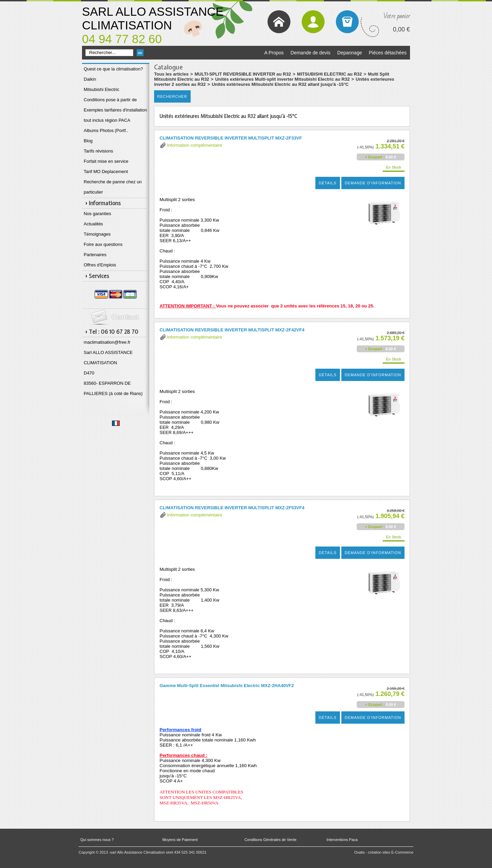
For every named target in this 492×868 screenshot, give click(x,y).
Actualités (93, 224)
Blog (88, 141)
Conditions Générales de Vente (270, 840)
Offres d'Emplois (100, 265)
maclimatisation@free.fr (107, 342)
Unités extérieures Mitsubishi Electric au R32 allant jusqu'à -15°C (280, 84)
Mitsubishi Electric (101, 89)
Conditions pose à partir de (110, 100)
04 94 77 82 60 (122, 39)
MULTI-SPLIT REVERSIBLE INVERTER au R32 (243, 74)
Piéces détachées (388, 53)
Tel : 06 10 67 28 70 (114, 332)
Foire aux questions (103, 244)
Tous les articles (171, 74)
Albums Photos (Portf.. (106, 130)
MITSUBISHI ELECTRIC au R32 (329, 74)
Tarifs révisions (98, 151)
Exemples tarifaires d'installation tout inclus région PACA (115, 115)
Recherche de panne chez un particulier (113, 187)
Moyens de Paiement (180, 840)
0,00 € (401, 29)
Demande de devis (310, 53)
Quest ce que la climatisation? (113, 69)
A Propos (274, 53)
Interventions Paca (342, 840)
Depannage (350, 53)
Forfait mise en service (106, 161)
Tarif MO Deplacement (106, 172)
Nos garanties (97, 214)
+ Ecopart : (375, 157)
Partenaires (95, 255)
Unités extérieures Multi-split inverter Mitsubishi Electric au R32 (283, 79)
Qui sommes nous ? (97, 840)
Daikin (90, 79)
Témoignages (97, 234)
